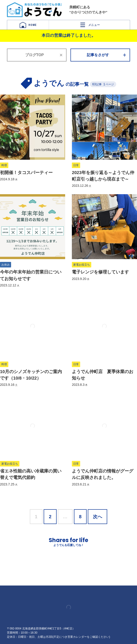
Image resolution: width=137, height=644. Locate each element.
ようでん (34, 10)
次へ (97, 517)
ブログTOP (35, 55)
